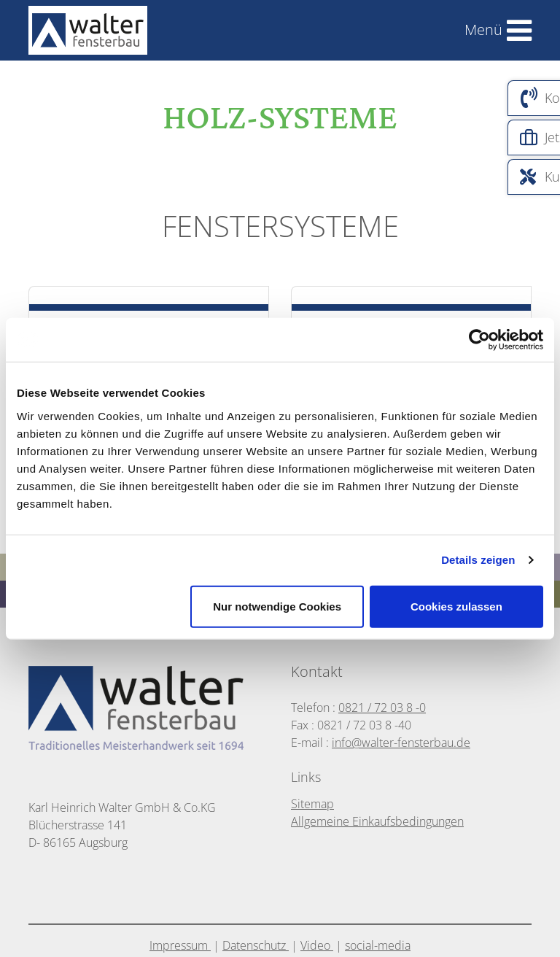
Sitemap (312, 804)
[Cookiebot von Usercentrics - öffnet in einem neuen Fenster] (479, 340)
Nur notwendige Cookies (277, 606)
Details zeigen (478, 560)
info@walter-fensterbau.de (401, 743)
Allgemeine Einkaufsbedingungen (377, 821)
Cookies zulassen (456, 606)
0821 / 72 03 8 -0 (382, 708)
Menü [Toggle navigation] (483, 30)
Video (317, 945)
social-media (378, 945)
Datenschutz (256, 945)
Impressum (180, 945)
